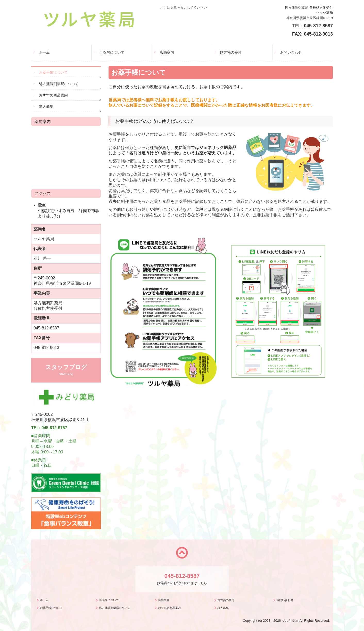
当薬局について (112, 52)
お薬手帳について (53, 72)
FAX (297, 34)
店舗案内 (167, 52)
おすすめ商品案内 (53, 95)
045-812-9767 (54, 428)
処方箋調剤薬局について (59, 84)
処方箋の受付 (231, 52)
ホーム (44, 52)
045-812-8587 (318, 26)
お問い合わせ (291, 52)
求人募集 (46, 106)
